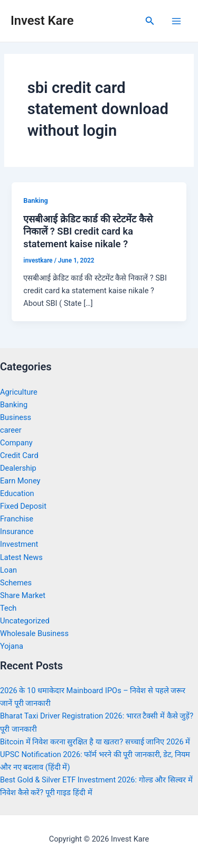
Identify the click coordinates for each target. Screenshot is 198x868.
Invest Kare (42, 21)
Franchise (17, 519)
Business (16, 417)
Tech (8, 608)
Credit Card (19, 455)
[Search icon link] (150, 21)
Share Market (23, 595)
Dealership (18, 468)
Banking (35, 200)
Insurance (17, 531)
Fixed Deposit (23, 506)
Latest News (21, 557)
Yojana (12, 646)
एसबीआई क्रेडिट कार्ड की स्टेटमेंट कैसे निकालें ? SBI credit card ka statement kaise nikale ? (88, 231)
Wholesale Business (34, 633)
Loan (8, 570)
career (11, 430)
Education (17, 493)
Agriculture (19, 392)
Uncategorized (25, 621)
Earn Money (20, 481)
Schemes (16, 583)
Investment (19, 544)
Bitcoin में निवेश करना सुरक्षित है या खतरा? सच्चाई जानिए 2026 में (95, 742)
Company (16, 443)
